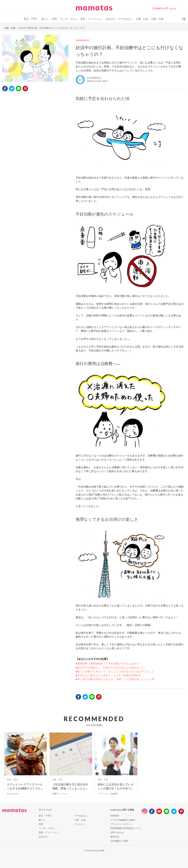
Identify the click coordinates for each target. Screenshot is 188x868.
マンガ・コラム (69, 19)
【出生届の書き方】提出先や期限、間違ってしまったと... (70, 786)
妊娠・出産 (157, 19)
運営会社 (115, 837)
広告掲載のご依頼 (119, 841)
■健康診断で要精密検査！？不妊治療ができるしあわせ (107, 663)
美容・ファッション (91, 19)
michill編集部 (94, 78)
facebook (5, 89)
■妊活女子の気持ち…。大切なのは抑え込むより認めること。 (111, 667)
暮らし (45, 19)
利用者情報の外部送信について (126, 828)
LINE (19, 89)
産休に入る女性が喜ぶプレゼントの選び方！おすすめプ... (116, 786)
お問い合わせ (117, 832)
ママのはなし (125, 19)
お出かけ (110, 19)
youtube (159, 811)
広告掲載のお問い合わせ (164, 8)
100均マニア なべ (60, 794)
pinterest (25, 89)
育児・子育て (31, 19)
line (167, 811)
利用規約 (115, 816)
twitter (12, 89)
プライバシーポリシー (121, 824)
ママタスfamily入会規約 (123, 820)
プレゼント (80, 824)
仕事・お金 (142, 19)
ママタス (94, 9)
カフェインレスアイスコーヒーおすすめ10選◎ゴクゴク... (25, 786)
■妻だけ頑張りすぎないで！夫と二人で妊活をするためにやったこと (115, 671)
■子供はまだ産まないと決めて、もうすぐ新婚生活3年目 (108, 675)
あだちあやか (13, 794)
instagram (144, 811)
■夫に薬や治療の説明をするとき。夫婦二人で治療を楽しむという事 (115, 679)
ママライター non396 (107, 794)
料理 (54, 19)
